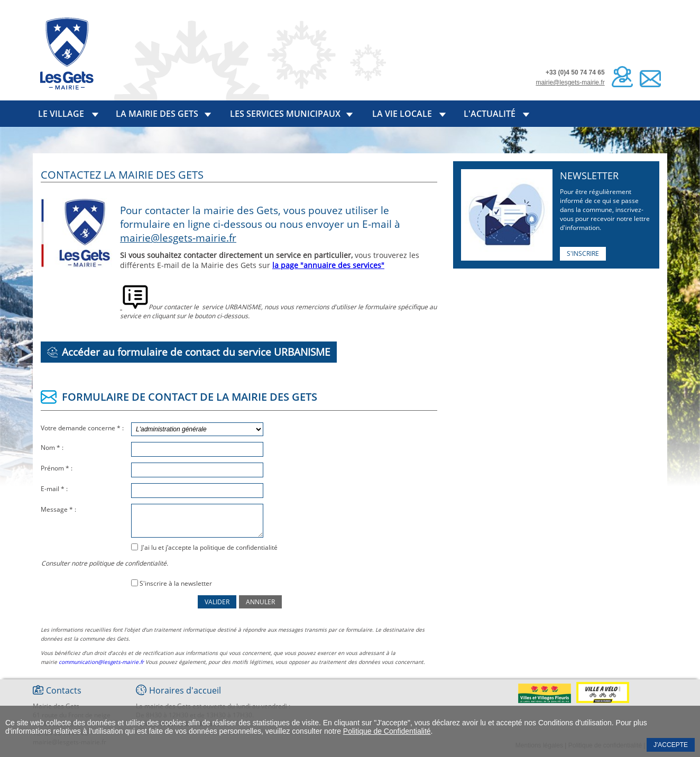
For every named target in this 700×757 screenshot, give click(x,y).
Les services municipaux (285, 114)
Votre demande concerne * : (83, 428)
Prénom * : (57, 468)
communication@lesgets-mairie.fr (101, 662)
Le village (61, 114)
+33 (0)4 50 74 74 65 (575, 72)
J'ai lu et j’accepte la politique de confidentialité (209, 547)
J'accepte (671, 745)
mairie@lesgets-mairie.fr (570, 82)
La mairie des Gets (157, 114)
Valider (217, 602)
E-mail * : (55, 489)
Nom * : (53, 447)
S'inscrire (583, 253)
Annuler (260, 602)
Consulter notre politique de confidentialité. (105, 563)
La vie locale (402, 114)
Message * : (59, 509)
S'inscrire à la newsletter (176, 583)
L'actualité (490, 114)
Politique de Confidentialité (387, 731)
